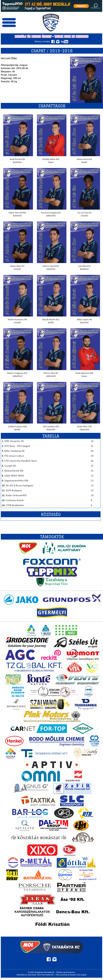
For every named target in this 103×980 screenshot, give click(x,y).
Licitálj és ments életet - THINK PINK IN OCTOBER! (51, 36)
